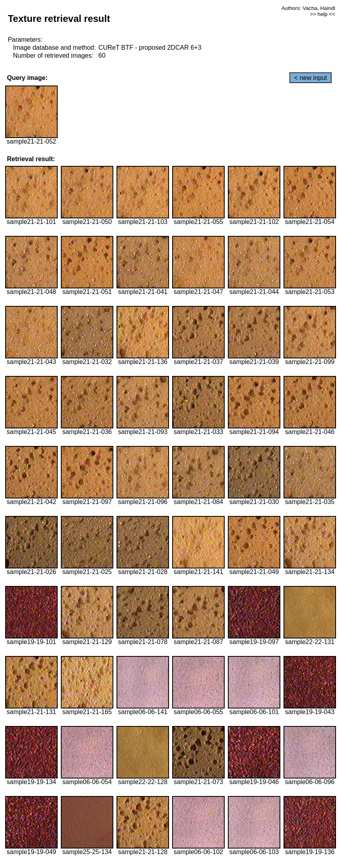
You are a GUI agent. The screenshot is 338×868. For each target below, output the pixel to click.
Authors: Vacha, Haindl (308, 8)
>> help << (322, 14)
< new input (311, 78)
